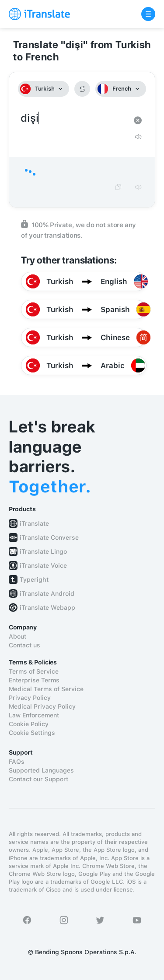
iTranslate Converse (49, 537)
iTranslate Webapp (47, 608)
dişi (73, 118)
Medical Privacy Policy (42, 706)
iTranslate (34, 523)
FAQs (17, 762)
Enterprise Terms (34, 680)
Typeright (34, 580)
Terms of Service (34, 671)
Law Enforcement (34, 715)
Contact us (24, 645)
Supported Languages (41, 770)
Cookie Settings (32, 733)
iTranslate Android (47, 594)
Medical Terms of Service (46, 689)
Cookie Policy (29, 724)
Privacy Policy (30, 698)
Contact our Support (38, 779)
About (17, 636)
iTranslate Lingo (43, 551)
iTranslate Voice (43, 566)
